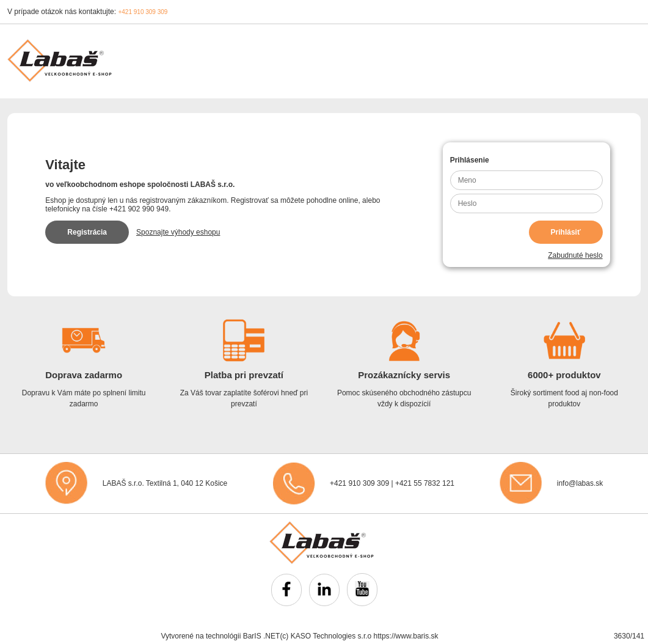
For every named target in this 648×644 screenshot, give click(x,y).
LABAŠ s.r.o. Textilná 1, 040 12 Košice (165, 483)
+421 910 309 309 (143, 12)
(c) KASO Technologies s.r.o (326, 636)
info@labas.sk (580, 483)
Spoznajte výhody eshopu (178, 232)
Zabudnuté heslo (575, 255)
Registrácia (87, 232)
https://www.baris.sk (406, 636)
